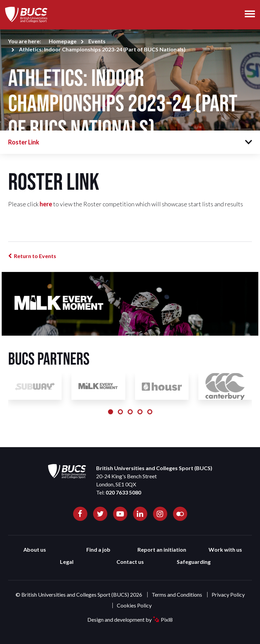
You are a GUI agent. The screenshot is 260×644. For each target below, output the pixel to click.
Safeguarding (194, 562)
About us (35, 549)
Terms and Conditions (177, 594)
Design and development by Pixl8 (130, 619)
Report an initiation (162, 549)
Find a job (98, 549)
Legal (67, 562)
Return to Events (35, 256)
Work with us (225, 549)
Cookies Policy (134, 605)
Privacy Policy (228, 594)
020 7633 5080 (123, 492)
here (46, 204)
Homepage (63, 41)
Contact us (130, 562)
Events (97, 41)
